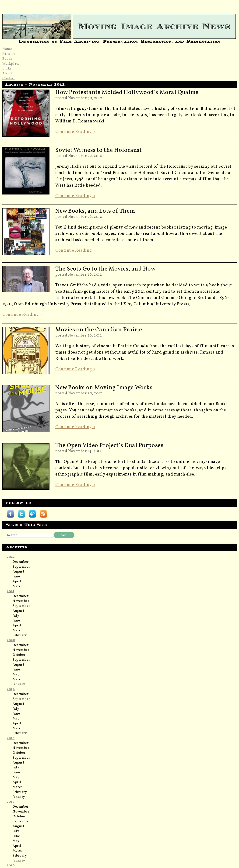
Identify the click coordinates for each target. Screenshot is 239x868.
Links (7, 69)
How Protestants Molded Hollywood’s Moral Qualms (127, 92)
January (19, 684)
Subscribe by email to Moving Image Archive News (32, 514)
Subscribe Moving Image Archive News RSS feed (43, 514)
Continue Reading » (75, 132)
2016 (11, 866)
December (21, 562)
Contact (9, 78)
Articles (9, 54)
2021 (11, 591)
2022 (11, 557)
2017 (11, 802)
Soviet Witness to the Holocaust (98, 150)
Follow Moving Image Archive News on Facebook (11, 514)
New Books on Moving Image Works (104, 388)
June (16, 577)
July (16, 616)
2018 (11, 738)
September (21, 567)
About (7, 74)
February (20, 635)
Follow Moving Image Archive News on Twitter (21, 514)
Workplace (11, 64)
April (17, 582)
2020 (11, 640)
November (21, 601)
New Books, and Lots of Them (95, 211)
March (18, 586)
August (18, 572)
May (16, 675)
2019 (11, 689)
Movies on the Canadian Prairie (99, 330)
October (19, 655)
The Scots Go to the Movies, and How (105, 269)
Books (7, 59)
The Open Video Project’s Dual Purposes (109, 446)
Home (7, 49)
